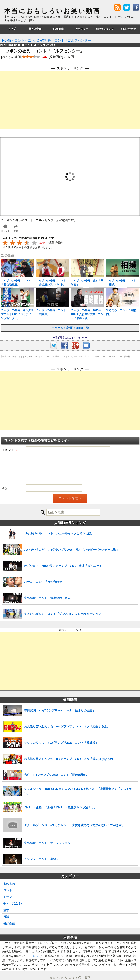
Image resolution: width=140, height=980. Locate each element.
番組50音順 (58, 29)
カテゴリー (82, 29)
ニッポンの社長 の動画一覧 (70, 328)
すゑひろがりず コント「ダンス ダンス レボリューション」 (64, 614)
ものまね (9, 884)
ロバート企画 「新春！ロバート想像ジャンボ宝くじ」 (60, 807)
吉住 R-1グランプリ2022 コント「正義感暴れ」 (57, 775)
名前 (4, 488)
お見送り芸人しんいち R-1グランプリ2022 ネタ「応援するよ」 (67, 726)
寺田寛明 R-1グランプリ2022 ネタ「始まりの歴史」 (60, 710)
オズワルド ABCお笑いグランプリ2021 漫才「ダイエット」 (64, 566)
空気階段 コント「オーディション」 (49, 843)
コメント (10, 450)
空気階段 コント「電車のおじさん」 (49, 598)
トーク (8, 897)
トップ (12, 29)
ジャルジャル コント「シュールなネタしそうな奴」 (59, 533)
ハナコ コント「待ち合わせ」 (44, 582)
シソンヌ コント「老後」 (42, 859)
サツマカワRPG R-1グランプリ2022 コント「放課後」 (61, 743)
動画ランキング (105, 29)
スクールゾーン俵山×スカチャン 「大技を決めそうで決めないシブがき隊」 (74, 825)
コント (8, 890)
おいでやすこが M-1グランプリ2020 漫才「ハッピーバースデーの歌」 (72, 550)
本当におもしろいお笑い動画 (52, 11)
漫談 (6, 917)
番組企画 (9, 923)
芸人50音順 (35, 29)
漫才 (6, 910)
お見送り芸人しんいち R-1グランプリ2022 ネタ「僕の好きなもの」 (70, 759)
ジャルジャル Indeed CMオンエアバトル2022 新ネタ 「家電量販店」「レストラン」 (78, 791)
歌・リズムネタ (14, 904)
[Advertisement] (70, 100)
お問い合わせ (128, 29)
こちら (34, 956)
